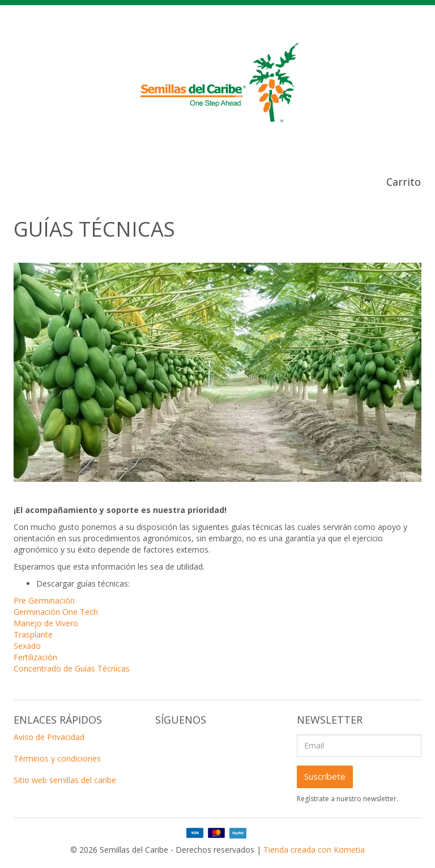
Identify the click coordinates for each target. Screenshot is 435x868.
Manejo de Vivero (46, 623)
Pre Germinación (44, 600)
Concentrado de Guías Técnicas (72, 668)
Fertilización (35, 657)
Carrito (404, 182)
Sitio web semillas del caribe (65, 780)
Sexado (27, 646)
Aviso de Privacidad (49, 737)
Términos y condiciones (57, 758)
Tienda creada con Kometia (314, 850)
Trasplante (33, 634)
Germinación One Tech (56, 612)
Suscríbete (325, 776)
